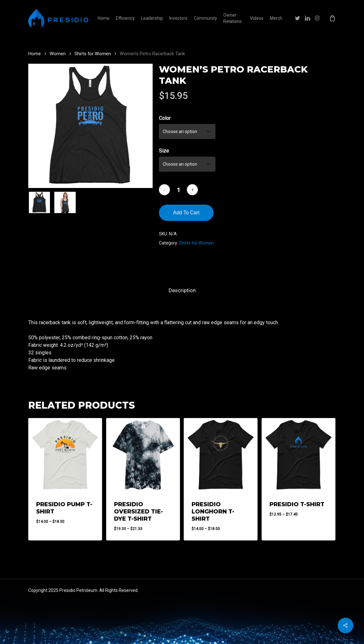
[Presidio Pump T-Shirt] (65, 455)
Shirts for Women (93, 54)
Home (35, 54)
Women (58, 54)
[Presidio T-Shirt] (299, 455)
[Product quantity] (178, 190)
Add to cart (186, 213)
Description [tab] (182, 290)
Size (164, 151)
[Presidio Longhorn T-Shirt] (221, 455)
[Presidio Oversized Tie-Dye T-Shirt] (143, 455)
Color (165, 118)
